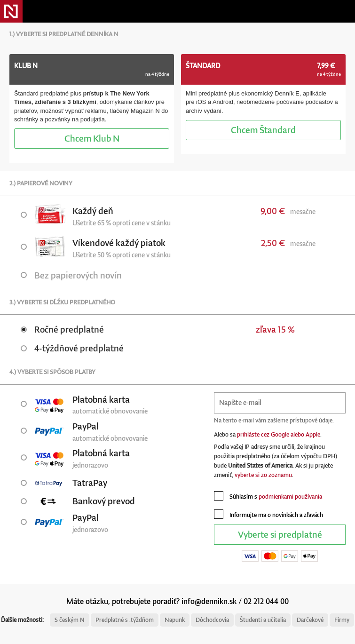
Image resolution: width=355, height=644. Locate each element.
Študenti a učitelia (263, 620)
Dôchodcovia (212, 620)
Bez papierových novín (71, 275)
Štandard (263, 130)
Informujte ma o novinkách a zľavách (268, 514)
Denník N (11, 11)
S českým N (70, 620)
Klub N (92, 138)
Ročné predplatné (62, 329)
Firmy (342, 620)
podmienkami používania (290, 497)
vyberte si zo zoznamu (263, 475)
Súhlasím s (268, 496)
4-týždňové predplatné (72, 348)
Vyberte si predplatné (280, 534)
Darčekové (310, 620)
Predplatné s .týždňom (125, 620)
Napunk (175, 620)
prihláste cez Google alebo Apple (279, 434)
